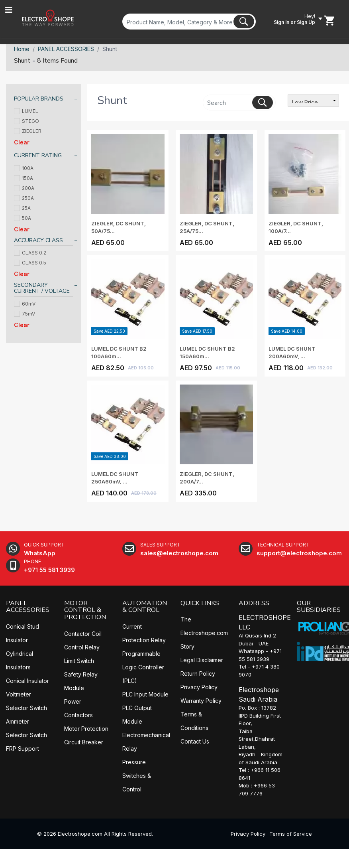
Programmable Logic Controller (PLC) (143, 667)
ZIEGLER (28, 131)
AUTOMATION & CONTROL (145, 607)
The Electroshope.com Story (204, 633)
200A (24, 188)
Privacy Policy (199, 687)
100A (24, 168)
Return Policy (198, 674)
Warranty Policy (201, 701)
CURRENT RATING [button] (38, 155)
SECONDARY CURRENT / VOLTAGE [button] (42, 288)
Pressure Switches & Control (137, 776)
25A (22, 208)
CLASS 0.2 (30, 253)
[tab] (44, 100)
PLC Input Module (145, 694)
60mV (25, 304)
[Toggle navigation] (9, 10)
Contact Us (195, 741)
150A (24, 178)
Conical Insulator (27, 681)
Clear (22, 142)
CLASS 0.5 (30, 263)
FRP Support (23, 749)
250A (24, 198)
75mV (25, 314)
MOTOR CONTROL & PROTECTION (85, 610)
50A (23, 218)
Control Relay (82, 647)
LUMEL (26, 111)
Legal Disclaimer (202, 660)
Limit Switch (79, 661)
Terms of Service (291, 834)
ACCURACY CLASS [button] (38, 240)
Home (22, 49)
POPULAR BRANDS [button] (39, 99)
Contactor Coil (83, 634)
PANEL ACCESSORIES (66, 49)
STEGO (26, 121)
